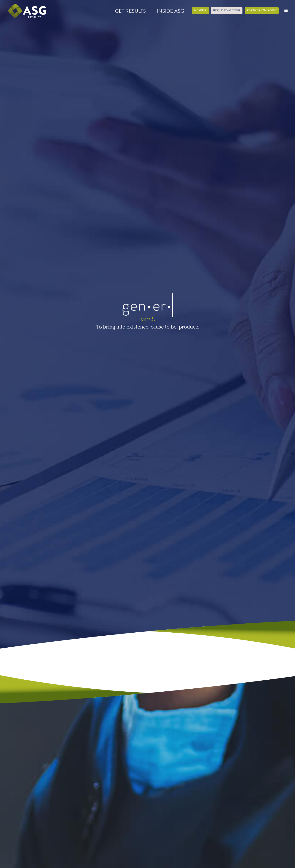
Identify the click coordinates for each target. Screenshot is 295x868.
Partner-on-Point (262, 10)
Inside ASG (171, 11)
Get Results (130, 11)
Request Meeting (227, 10)
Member (200, 10)
